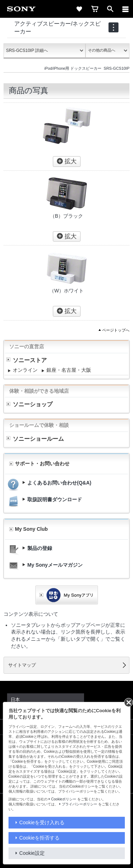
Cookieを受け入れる (42, 822)
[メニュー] (126, 9)
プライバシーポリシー (79, 804)
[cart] (95, 9)
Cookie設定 (32, 853)
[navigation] (113, 27)
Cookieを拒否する (39, 838)
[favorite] (79, 9)
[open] (110, 9)
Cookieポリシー (64, 799)
